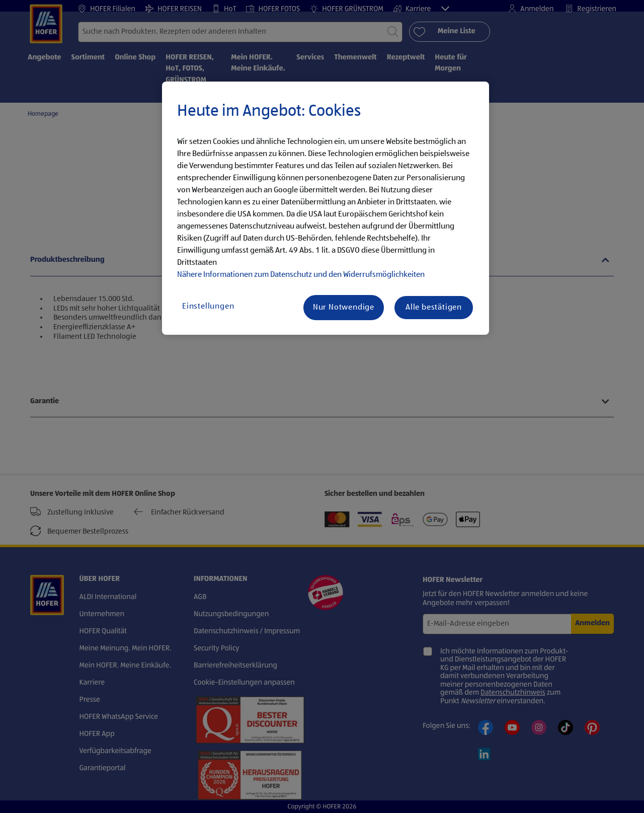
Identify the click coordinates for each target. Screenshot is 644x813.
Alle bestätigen (434, 308)
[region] (326, 208)
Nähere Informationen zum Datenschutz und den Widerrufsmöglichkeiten (301, 275)
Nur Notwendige (344, 308)
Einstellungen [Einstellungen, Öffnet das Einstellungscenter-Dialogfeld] (208, 307)
